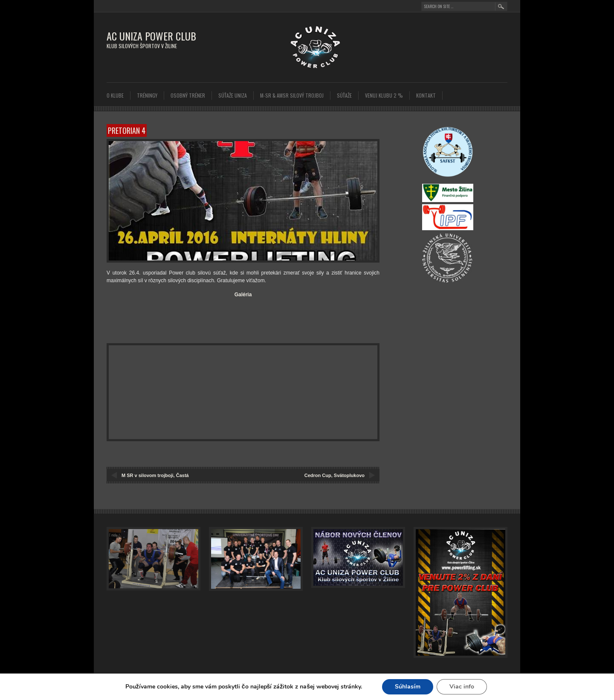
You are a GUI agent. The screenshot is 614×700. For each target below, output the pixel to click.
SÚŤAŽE (344, 95)
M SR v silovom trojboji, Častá (155, 475)
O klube (115, 95)
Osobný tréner (188, 95)
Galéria (243, 295)
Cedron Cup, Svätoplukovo (335, 475)
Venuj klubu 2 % (384, 95)
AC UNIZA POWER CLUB (151, 36)
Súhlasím (412, 687)
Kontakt (426, 95)
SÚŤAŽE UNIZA (233, 95)
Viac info (466, 687)
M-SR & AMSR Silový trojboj (292, 95)
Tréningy (147, 95)
